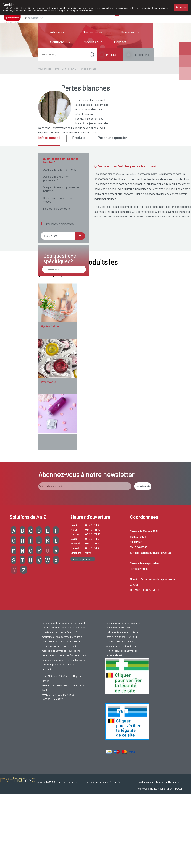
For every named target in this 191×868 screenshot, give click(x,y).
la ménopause (136, 254)
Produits (111, 55)
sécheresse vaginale (143, 259)
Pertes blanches (88, 69)
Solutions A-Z (61, 42)
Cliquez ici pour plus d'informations (76, 11)
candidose (120, 282)
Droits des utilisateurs (96, 841)
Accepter (181, 7)
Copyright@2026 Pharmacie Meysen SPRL (59, 841)
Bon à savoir (130, 32)
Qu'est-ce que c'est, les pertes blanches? (61, 160)
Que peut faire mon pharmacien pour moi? (62, 189)
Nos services (92, 32)
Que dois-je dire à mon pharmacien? (56, 178)
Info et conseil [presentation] (49, 138)
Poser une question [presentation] (113, 138)
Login (164, 12)
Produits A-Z (92, 42)
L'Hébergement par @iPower (167, 848)
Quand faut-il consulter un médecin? (58, 200)
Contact (120, 42)
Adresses (57, 32)
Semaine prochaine (83, 618)
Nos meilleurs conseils (56, 209)
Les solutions (141, 55)
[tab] (52, 141)
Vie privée (115, 841)
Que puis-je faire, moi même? (60, 169)
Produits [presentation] (79, 138)
